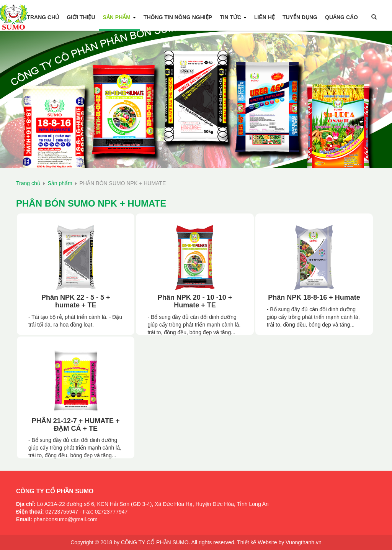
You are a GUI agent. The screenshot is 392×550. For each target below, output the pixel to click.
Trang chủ (43, 17)
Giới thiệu (81, 17)
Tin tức (233, 17)
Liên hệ (265, 17)
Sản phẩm (119, 17)
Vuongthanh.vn (304, 542)
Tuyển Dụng (300, 17)
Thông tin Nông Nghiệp (178, 17)
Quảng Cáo (341, 17)
